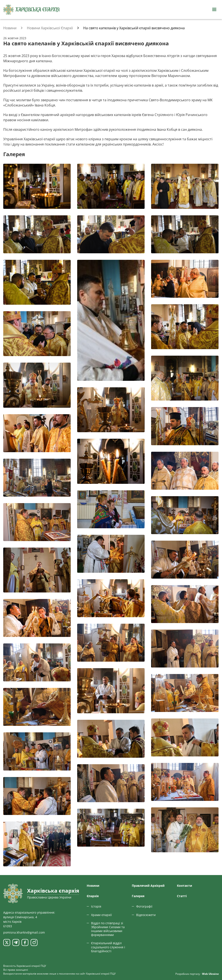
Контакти (184, 886)
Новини (93, 886)
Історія (96, 906)
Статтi (182, 896)
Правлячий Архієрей (148, 886)
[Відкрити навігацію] (214, 10)
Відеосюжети (146, 915)
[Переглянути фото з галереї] (37, 186)
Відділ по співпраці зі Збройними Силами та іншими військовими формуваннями (108, 929)
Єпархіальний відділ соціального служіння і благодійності (108, 947)
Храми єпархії (101, 915)
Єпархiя (93, 896)
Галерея (138, 896)
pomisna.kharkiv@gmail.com (24, 932)
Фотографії (144, 906)
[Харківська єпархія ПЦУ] (31, 10)
